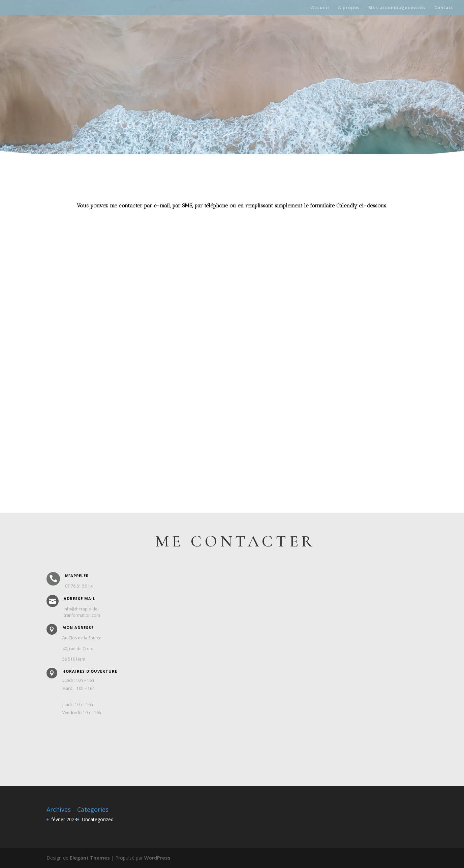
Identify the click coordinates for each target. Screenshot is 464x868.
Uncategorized (98, 819)
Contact (444, 8)
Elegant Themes (90, 858)
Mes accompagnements (397, 8)
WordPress (157, 858)
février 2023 (64, 819)
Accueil (320, 8)
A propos (349, 8)
